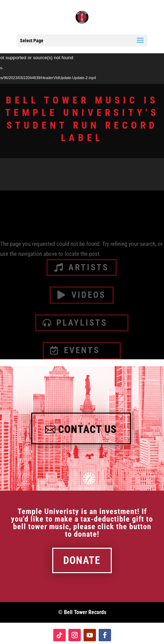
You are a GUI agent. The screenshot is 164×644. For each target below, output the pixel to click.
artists (89, 267)
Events (82, 350)
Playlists (82, 323)
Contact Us (87, 429)
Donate (82, 560)
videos (89, 295)
